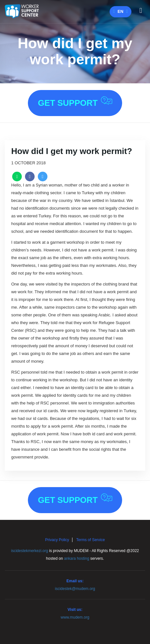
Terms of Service (91, 540)
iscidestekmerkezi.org (30, 551)
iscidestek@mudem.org (75, 589)
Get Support (75, 102)
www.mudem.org (75, 617)
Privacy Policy (57, 540)
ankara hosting (77, 558)
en (121, 11)
